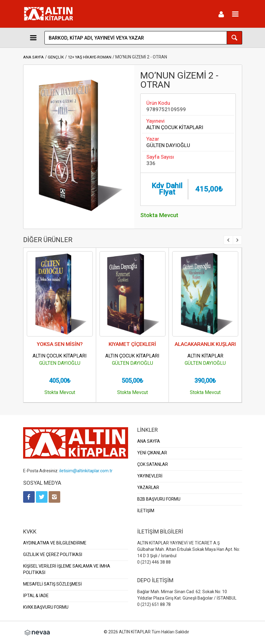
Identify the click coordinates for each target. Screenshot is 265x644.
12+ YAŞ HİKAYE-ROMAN (90, 57)
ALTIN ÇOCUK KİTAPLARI (175, 127)
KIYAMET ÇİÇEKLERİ (132, 344)
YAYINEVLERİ (150, 476)
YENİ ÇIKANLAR (152, 453)
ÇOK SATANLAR (153, 464)
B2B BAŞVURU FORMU (159, 499)
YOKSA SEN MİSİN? (60, 344)
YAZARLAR (148, 487)
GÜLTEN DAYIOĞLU (168, 145)
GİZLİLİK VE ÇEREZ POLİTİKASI (53, 554)
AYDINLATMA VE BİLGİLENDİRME (55, 543)
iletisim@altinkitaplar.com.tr (86, 471)
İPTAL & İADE (36, 596)
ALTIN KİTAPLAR (205, 356)
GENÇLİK (56, 57)
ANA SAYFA (33, 57)
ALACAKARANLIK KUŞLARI (205, 344)
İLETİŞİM (146, 511)
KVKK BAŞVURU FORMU (46, 607)
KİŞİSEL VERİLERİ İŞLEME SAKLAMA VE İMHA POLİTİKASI (67, 569)
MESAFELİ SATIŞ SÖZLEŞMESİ (52, 584)
